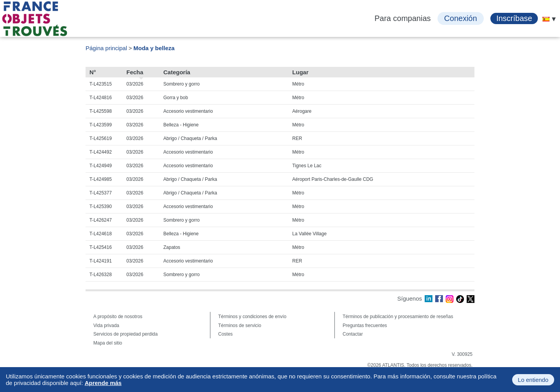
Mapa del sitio (108, 343)
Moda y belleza (154, 48)
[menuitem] (546, 19)
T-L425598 (101, 111)
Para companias (403, 18)
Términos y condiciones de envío (252, 317)
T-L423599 (101, 125)
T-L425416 (101, 247)
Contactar (353, 334)
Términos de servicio (240, 325)
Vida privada (106, 325)
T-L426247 (101, 220)
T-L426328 (101, 275)
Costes (225, 334)
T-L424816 (101, 98)
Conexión (461, 18)
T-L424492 (101, 152)
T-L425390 (101, 206)
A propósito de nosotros (118, 317)
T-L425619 (101, 138)
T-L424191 (101, 261)
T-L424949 (101, 166)
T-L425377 (101, 193)
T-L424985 (101, 179)
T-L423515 (101, 84)
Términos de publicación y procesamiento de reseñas (398, 317)
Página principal (106, 48)
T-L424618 (101, 234)
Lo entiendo (533, 380)
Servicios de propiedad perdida (125, 334)
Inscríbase (514, 18)
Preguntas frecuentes (365, 325)
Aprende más (103, 383)
